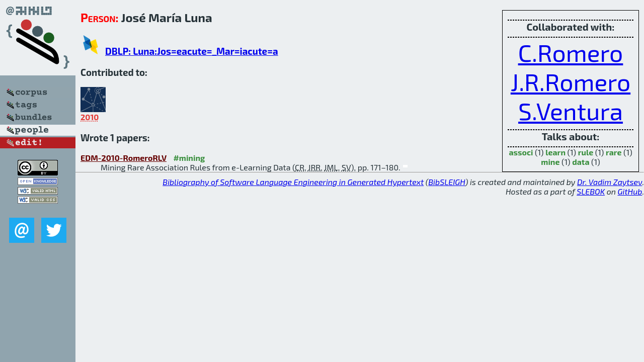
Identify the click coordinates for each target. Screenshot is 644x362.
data (581, 162)
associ (521, 152)
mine (550, 162)
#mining (189, 158)
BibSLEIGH (447, 182)
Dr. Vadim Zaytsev (610, 182)
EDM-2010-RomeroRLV (124, 158)
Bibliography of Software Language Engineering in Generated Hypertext (293, 182)
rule (586, 152)
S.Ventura (571, 111)
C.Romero (571, 52)
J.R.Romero (571, 81)
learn (555, 152)
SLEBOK (591, 191)
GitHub (630, 191)
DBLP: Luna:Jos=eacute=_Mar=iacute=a (192, 51)
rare (614, 152)
